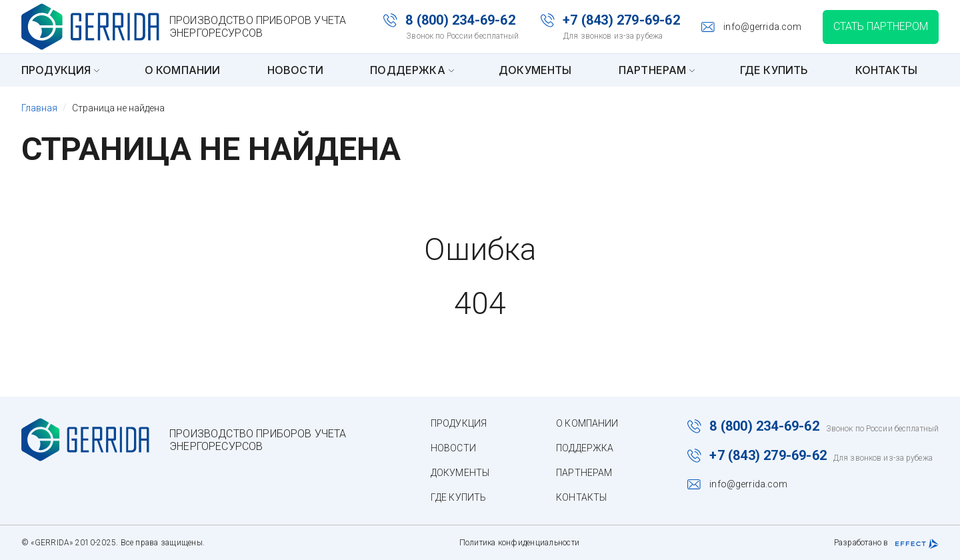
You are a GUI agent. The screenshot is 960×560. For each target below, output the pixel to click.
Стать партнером (881, 26)
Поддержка (411, 70)
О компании (183, 70)
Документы (535, 70)
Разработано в (886, 543)
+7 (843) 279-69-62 (621, 20)
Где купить (774, 70)
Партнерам (656, 70)
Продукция (59, 70)
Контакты (886, 70)
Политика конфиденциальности (519, 543)
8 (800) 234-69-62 (460, 20)
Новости (295, 70)
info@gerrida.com (762, 27)
